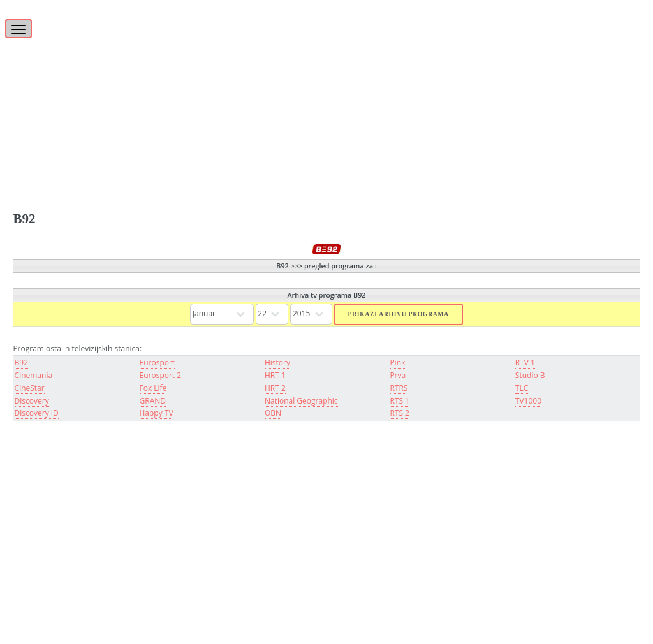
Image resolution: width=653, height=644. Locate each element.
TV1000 (528, 401)
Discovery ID (37, 413)
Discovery (32, 401)
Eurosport (158, 362)
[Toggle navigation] (18, 29)
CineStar (30, 388)
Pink (397, 362)
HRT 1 (275, 375)
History (277, 362)
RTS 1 (400, 401)
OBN (273, 413)
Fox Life (153, 388)
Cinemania (34, 375)
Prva (398, 375)
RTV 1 (525, 362)
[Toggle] (21, 22)
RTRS (399, 388)
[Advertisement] (326, 89)
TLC (522, 388)
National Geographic (301, 401)
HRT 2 (275, 388)
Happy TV (157, 413)
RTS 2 (400, 413)
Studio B (530, 375)
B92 (21, 362)
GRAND (153, 401)
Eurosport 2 (161, 375)
